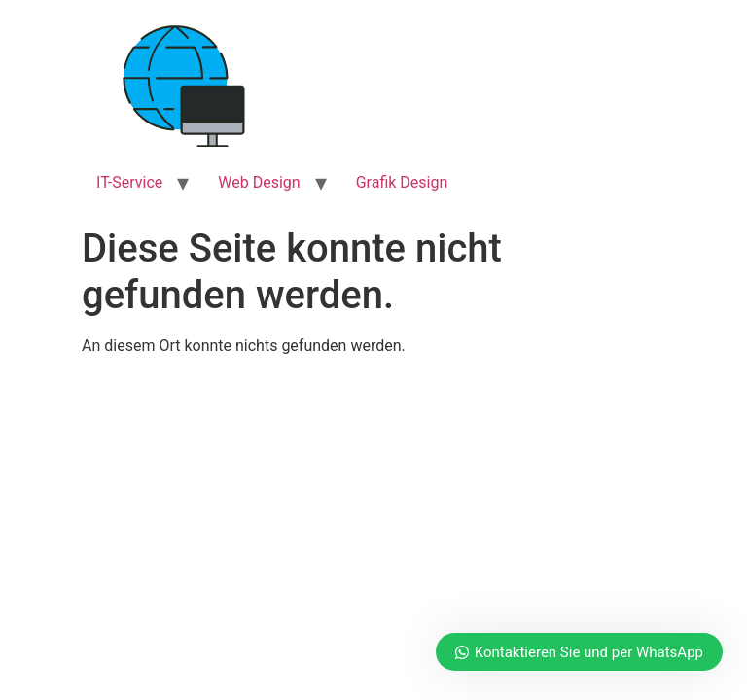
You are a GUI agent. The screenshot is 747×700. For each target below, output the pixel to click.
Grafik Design (402, 182)
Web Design (259, 182)
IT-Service (129, 182)
